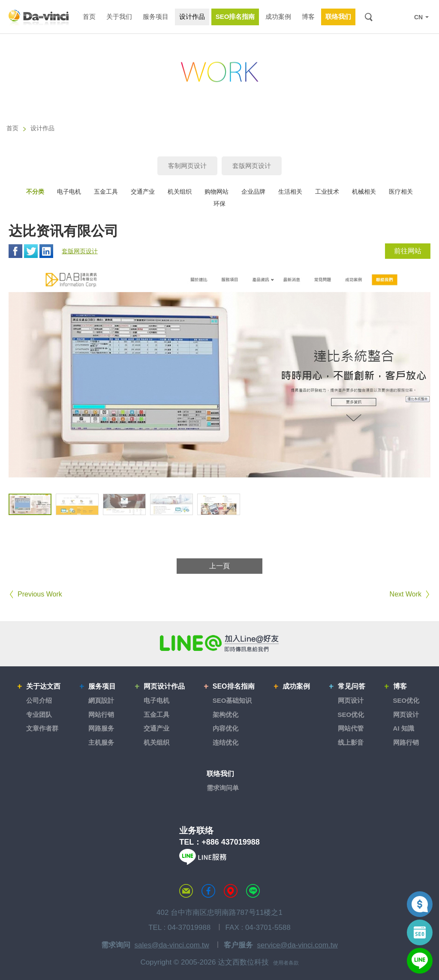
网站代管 (351, 728)
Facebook (15, 251)
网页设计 (351, 700)
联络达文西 (186, 891)
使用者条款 (286, 963)
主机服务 (101, 742)
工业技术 (327, 192)
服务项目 (102, 686)
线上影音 (351, 742)
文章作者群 (42, 728)
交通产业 (143, 192)
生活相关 (290, 192)
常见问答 (352, 686)
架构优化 (226, 715)
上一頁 (219, 566)
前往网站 (408, 251)
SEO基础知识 (232, 700)
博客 (400, 686)
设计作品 (42, 128)
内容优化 (226, 728)
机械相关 (364, 192)
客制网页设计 (187, 166)
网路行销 (406, 742)
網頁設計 (101, 700)
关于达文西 (43, 686)
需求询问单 (223, 788)
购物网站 (216, 192)
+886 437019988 (231, 842)
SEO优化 (351, 715)
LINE (401, 17)
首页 (12, 128)
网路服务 (101, 728)
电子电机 (69, 192)
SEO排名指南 (234, 686)
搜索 (368, 17)
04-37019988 (189, 928)
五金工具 (106, 192)
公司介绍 (39, 700)
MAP (231, 891)
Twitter (31, 251)
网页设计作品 (164, 686)
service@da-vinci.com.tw (298, 945)
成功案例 (296, 686)
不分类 (35, 192)
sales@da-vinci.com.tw (172, 945)
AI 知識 (404, 728)
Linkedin (46, 251)
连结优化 (226, 742)
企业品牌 (253, 192)
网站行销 (101, 715)
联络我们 (220, 774)
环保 (219, 204)
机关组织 (180, 192)
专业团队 (39, 715)
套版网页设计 (252, 166)
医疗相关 (401, 192)
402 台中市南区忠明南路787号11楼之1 (219, 913)
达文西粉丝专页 (208, 891)
